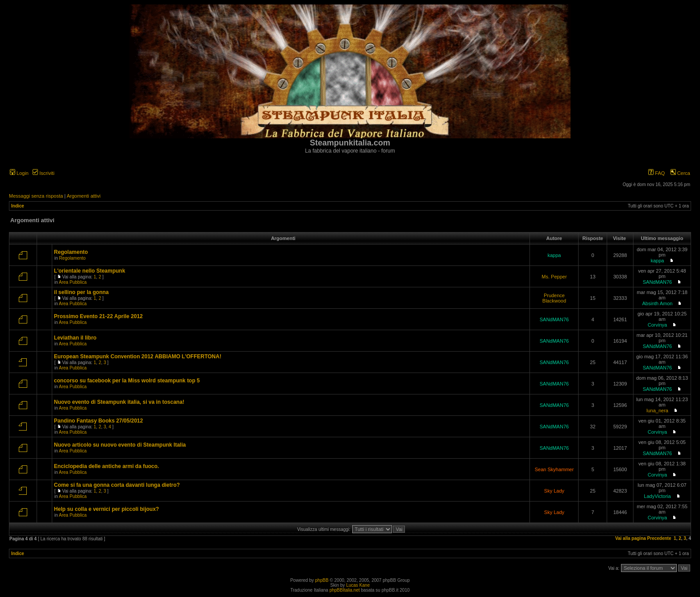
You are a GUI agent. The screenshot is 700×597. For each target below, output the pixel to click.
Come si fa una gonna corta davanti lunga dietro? (117, 485)
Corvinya (657, 325)
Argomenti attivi (83, 196)
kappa (554, 255)
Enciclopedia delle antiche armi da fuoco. (106, 466)
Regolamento (71, 252)
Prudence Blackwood (554, 298)
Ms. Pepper (554, 277)
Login (19, 173)
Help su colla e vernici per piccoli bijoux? (106, 509)
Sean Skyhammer (554, 469)
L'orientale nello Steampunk (90, 271)
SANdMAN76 (657, 282)
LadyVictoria (657, 496)
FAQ (656, 173)
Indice (18, 206)
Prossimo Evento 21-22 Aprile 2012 (98, 316)
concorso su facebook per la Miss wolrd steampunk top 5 (127, 381)
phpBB (322, 580)
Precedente (659, 538)
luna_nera (657, 410)
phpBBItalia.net (345, 590)
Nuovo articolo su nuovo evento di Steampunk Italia (120, 445)
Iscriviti (44, 173)
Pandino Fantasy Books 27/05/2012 (98, 421)
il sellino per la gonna (81, 292)
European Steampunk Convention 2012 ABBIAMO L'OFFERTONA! (138, 357)
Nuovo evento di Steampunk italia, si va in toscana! (119, 402)
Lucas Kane (358, 585)
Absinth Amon (658, 303)
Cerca (680, 173)
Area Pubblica (73, 282)
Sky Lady (554, 491)
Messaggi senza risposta (36, 196)
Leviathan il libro (75, 338)
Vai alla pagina (631, 538)
